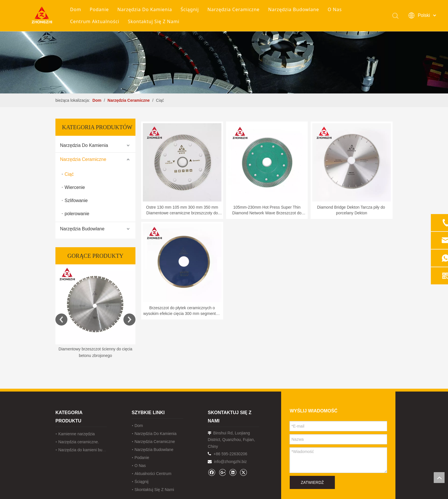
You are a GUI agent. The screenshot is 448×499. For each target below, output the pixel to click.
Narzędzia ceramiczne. (79, 442)
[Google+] (222, 472)
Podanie (101, 10)
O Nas (336, 10)
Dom (77, 10)
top (439, 478)
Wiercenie (75, 187)
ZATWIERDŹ (312, 482)
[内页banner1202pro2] (224, 47)
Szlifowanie (76, 200)
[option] (95, 312)
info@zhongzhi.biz (230, 462)
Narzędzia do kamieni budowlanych (90, 450)
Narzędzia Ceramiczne (235, 10)
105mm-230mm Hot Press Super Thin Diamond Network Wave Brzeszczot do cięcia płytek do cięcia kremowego (267, 210)
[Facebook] (212, 472)
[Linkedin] (233, 472)
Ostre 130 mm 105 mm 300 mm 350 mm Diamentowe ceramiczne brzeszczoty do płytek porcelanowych (182, 210)
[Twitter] (243, 472)
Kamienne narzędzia (77, 434)
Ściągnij (191, 10)
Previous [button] (61, 320)
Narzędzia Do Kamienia (146, 10)
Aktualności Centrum (153, 474)
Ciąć (69, 174)
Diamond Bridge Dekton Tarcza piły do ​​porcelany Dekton (352, 210)
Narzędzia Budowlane (295, 10)
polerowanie (77, 214)
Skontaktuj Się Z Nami (155, 22)
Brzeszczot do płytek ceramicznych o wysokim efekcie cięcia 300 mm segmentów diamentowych (182, 311)
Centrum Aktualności (96, 22)
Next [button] (129, 320)
